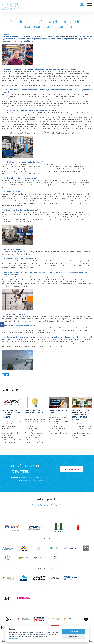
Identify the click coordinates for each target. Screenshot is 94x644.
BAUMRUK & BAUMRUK (68, 36)
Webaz (89, 641)
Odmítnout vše (74, 637)
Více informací (13, 639)
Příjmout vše (74, 631)
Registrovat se (71, 469)
